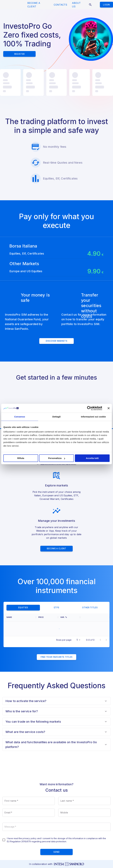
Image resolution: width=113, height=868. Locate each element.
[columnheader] (20, 591)
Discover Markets (56, 314)
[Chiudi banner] (109, 408)
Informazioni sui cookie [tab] (93, 417)
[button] (56, 674)
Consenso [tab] (20, 417)
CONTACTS (60, 5)
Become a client (56, 522)
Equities (23, 581)
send (56, 825)
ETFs (57, 581)
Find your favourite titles (57, 630)
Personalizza (57, 458)
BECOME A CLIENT (34, 5)
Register (19, 54)
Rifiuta (21, 458)
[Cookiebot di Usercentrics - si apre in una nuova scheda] (89, 408)
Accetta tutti (92, 458)
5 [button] (77, 613)
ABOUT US (76, 5)
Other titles (90, 581)
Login (106, 5)
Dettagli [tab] (56, 417)
